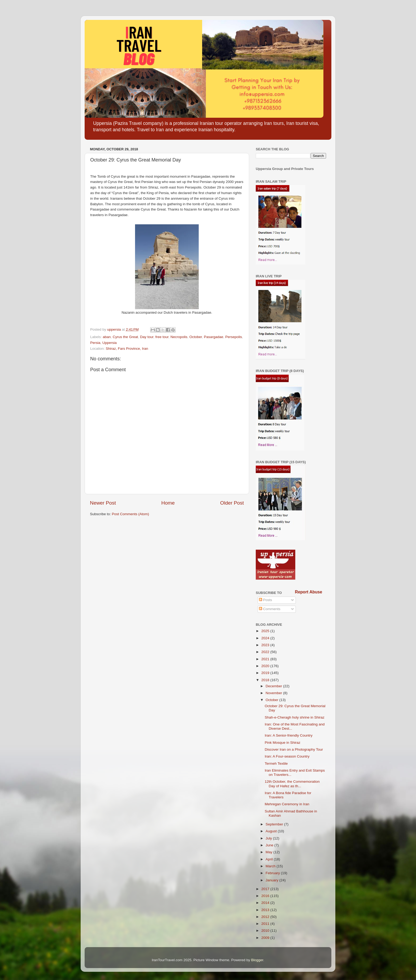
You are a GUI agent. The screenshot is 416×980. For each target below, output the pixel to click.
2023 (266, 645)
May (269, 852)
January (272, 880)
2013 (266, 910)
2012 (266, 917)
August (272, 831)
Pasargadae (214, 337)
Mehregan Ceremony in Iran (287, 804)
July (269, 838)
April (270, 859)
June (270, 845)
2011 (266, 924)
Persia (95, 343)
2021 (266, 659)
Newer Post (103, 503)
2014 (266, 903)
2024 (266, 638)
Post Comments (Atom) (131, 514)
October (196, 337)
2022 (266, 652)
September (275, 824)
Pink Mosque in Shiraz (283, 743)
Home (168, 503)
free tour (162, 337)
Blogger (257, 960)
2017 (266, 889)
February (273, 873)
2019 (266, 673)
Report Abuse (309, 592)
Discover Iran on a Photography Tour (294, 749)
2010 (266, 931)
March (271, 866)
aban (107, 337)
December (274, 686)
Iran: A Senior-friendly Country (289, 735)
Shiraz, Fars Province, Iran (127, 349)
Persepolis (234, 337)
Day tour (147, 337)
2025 (266, 631)
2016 (266, 896)
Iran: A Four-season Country (287, 756)
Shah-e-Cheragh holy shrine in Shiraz (295, 717)
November (274, 693)
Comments (270, 609)
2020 (266, 666)
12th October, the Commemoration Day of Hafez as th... (292, 784)
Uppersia (110, 343)
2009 (266, 938)
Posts (266, 600)
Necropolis (179, 337)
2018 (266, 680)
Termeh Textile (276, 764)
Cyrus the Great (125, 337)
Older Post (232, 503)
